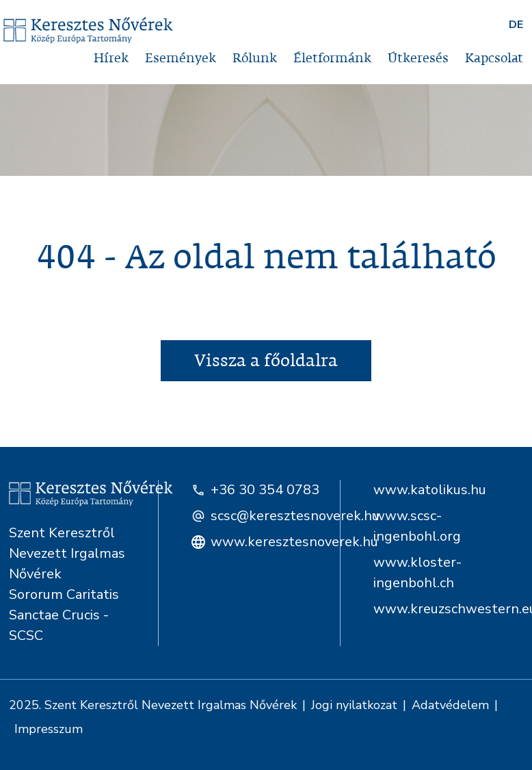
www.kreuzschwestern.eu (448, 609)
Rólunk (255, 59)
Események (181, 59)
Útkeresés (418, 59)
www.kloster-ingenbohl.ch (417, 573)
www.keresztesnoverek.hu (258, 542)
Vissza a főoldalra (266, 361)
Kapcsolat (494, 59)
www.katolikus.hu (430, 490)
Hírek (111, 59)
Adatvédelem (450, 705)
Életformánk (332, 59)
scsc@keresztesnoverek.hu (258, 516)
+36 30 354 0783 (255, 490)
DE (516, 25)
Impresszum (49, 729)
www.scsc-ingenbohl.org (417, 526)
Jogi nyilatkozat (354, 705)
